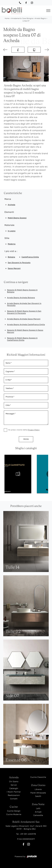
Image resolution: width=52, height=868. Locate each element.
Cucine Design (14, 811)
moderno (12, 244)
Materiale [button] (9, 225)
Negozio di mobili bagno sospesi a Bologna (22, 291)
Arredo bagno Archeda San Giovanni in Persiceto (24, 305)
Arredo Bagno (40, 18)
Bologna (11, 257)
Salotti (38, 796)
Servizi (14, 785)
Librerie (38, 789)
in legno (12, 231)
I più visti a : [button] (11, 251)
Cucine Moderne (14, 814)
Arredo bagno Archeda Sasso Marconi (24, 319)
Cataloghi (14, 788)
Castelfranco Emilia (30, 257)
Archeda (11, 205)
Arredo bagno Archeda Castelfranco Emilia (26, 325)
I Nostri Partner (14, 792)
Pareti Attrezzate (38, 793)
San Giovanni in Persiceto (19, 263)
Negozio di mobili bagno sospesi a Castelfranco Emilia (22, 339)
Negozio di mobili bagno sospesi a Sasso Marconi (25, 331)
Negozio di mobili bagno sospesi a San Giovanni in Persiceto (24, 312)
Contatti (14, 799)
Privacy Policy (34, 430)
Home (7, 18)
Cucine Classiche (38, 777)
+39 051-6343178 (28, 834)
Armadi (38, 812)
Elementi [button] (9, 212)
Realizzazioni (14, 795)
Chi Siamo (14, 782)
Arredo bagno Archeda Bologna (21, 298)
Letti (38, 808)
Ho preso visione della (24, 430)
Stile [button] (7, 238)
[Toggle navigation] (48, 11)
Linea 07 (26, 21)
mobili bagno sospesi (17, 218)
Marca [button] (8, 199)
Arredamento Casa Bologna (22, 18)
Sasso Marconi (14, 268)
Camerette (38, 815)
